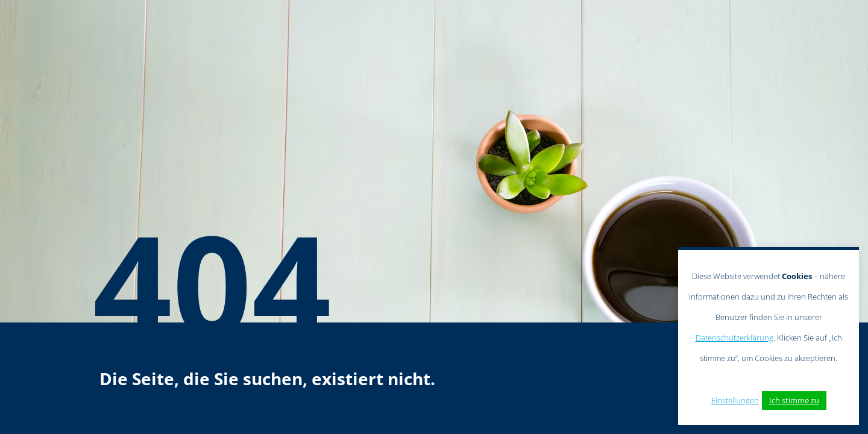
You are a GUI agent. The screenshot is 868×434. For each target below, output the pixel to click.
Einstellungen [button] (735, 400)
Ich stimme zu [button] (794, 400)
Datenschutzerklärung (734, 338)
